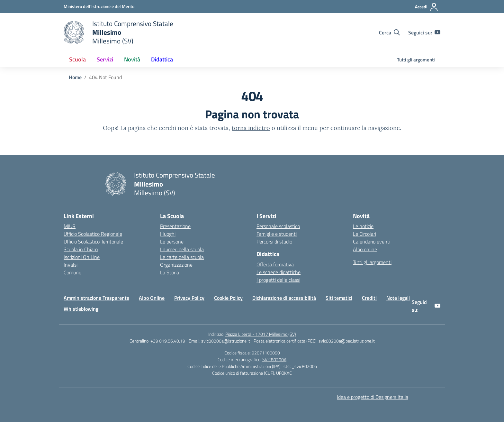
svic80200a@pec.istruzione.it (347, 341)
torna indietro (251, 128)
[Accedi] (427, 7)
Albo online (365, 249)
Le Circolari (364, 234)
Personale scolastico (278, 226)
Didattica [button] (162, 59)
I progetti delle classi (278, 280)
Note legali (398, 298)
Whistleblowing (81, 309)
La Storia (170, 272)
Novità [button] (132, 59)
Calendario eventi (372, 242)
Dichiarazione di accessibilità (284, 298)
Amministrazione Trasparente (96, 298)
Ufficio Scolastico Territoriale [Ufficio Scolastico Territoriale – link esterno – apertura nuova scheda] (93, 242)
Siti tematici (339, 298)
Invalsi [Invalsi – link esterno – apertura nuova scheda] (71, 265)
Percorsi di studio (274, 242)
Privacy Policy (189, 298)
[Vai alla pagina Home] (75, 77)
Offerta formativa (275, 264)
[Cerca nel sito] (389, 32)
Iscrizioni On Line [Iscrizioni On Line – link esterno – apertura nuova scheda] (82, 257)
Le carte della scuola (182, 257)
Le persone (172, 242)
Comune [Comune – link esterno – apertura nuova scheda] (72, 272)
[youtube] (437, 32)
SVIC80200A (274, 359)
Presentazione (175, 226)
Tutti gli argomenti (416, 60)
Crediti (369, 298)
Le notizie (363, 226)
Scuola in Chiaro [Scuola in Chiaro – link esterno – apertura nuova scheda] (81, 249)
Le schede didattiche (279, 272)
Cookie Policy (228, 298)
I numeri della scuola (182, 249)
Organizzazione (176, 265)
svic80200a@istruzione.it (226, 341)
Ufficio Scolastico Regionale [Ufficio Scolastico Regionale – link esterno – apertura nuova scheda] (93, 234)
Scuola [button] (77, 59)
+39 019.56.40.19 (168, 341)
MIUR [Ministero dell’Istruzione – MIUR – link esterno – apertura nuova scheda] (70, 226)
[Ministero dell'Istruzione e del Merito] (99, 6)
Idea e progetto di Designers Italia (373, 397)
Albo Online (152, 298)
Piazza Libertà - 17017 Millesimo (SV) (261, 334)
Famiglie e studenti (277, 234)
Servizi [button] (105, 59)
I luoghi (168, 234)
